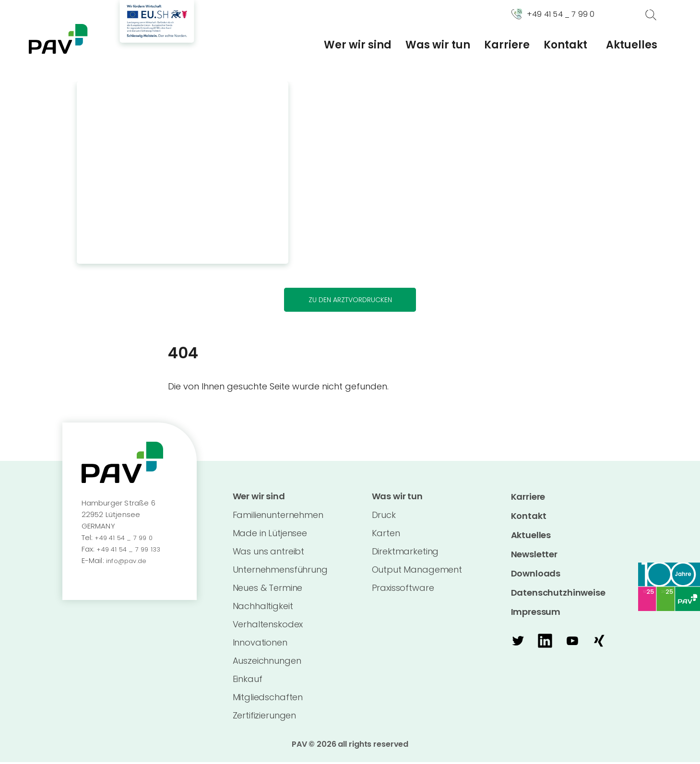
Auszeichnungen (267, 663)
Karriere (507, 45)
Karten (386, 535)
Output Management (417, 571)
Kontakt (565, 45)
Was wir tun (438, 45)
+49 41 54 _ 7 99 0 (126, 538)
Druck (384, 517)
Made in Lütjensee (270, 535)
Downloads (536, 574)
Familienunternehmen (278, 517)
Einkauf (248, 681)
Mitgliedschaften (268, 699)
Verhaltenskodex (268, 626)
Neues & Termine (268, 590)
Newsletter (534, 555)
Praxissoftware (403, 590)
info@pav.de (129, 561)
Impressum (536, 613)
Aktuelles (632, 45)
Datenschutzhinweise (558, 594)
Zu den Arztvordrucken (350, 300)
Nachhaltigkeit (263, 608)
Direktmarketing (405, 553)
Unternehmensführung (280, 571)
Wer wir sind (358, 45)
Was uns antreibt (269, 553)
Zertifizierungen (265, 717)
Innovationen (260, 644)
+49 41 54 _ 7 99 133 (131, 550)
